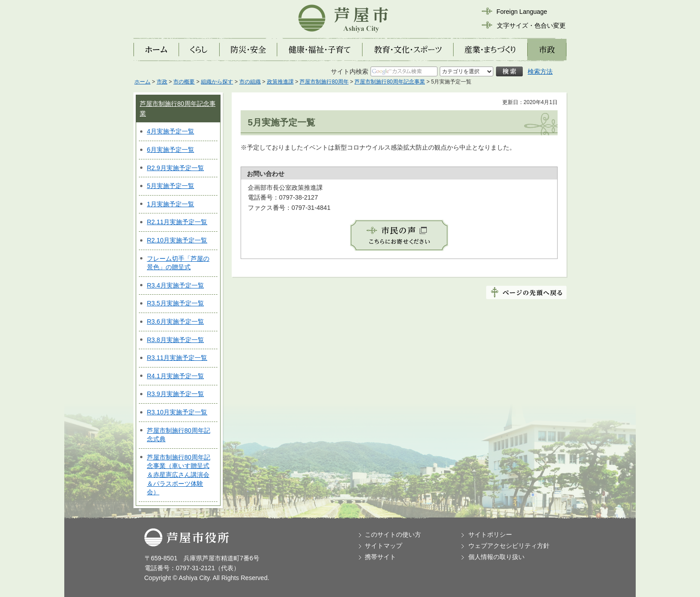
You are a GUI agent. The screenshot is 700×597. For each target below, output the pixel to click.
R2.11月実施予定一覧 (177, 222)
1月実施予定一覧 (171, 204)
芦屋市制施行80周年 (324, 82)
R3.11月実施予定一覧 (177, 358)
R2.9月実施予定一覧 (175, 168)
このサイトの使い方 (393, 534)
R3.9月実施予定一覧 (175, 394)
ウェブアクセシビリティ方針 (509, 546)
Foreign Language (522, 12)
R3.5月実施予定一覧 (175, 303)
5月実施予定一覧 (171, 186)
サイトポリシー (490, 534)
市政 (162, 82)
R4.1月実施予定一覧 (175, 376)
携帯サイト (380, 557)
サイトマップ (383, 546)
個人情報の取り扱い (496, 557)
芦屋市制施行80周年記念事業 (390, 82)
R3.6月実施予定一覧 (175, 321)
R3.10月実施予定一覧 (177, 412)
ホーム (142, 82)
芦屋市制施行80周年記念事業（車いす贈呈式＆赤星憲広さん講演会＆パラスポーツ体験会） (179, 475)
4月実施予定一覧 (171, 131)
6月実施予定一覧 (171, 150)
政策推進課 (280, 82)
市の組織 (250, 82)
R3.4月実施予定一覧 (175, 285)
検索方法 (540, 71)
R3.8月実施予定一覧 (175, 340)
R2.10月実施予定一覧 (177, 240)
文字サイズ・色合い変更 (531, 25)
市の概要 (184, 82)
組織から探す (217, 82)
